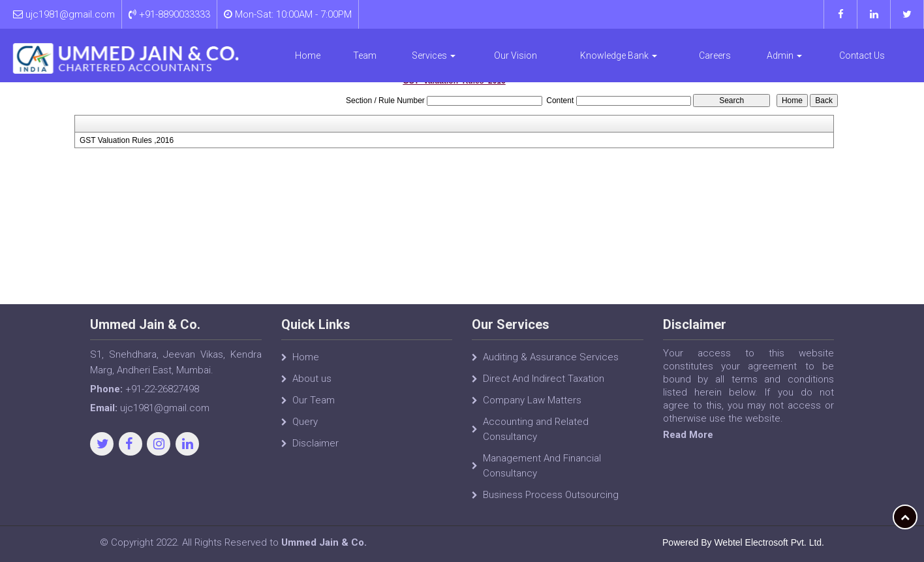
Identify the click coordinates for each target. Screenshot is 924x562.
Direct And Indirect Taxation (544, 379)
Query (305, 422)
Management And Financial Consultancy (542, 466)
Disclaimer (316, 443)
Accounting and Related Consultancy (536, 429)
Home (308, 55)
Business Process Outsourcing (551, 495)
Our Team (314, 400)
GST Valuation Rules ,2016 (127, 140)
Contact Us (862, 55)
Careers (715, 55)
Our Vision (516, 55)
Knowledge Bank (619, 55)
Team (365, 55)
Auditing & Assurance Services (551, 357)
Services (434, 55)
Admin (784, 55)
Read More (688, 435)
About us (312, 379)
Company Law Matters (532, 400)
